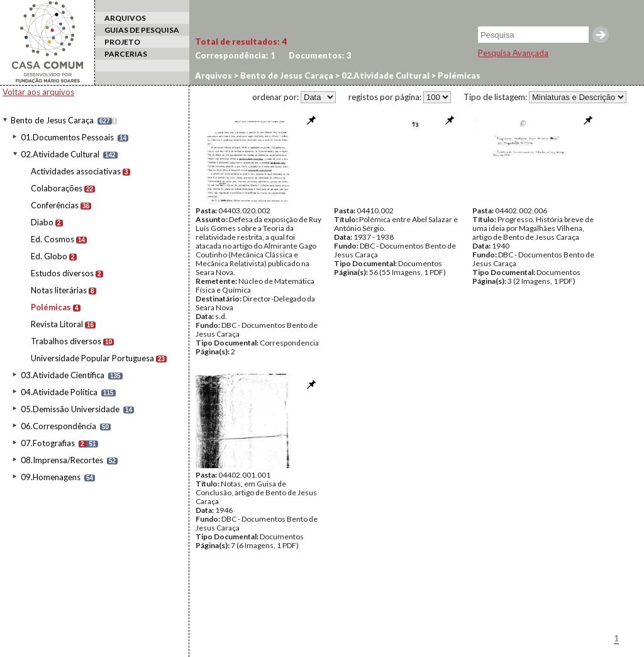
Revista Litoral (57, 324)
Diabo (42, 222)
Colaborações (57, 188)
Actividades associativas (76, 171)
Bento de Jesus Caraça (52, 120)
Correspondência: (235, 55)
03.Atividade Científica (63, 375)
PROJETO (122, 42)
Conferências (55, 205)
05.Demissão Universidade (70, 409)
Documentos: (320, 55)
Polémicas (51, 307)
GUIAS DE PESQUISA (142, 30)
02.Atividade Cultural (60, 154)
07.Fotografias (48, 443)
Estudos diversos (62, 273)
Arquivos (214, 76)
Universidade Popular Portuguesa (92, 358)
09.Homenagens (51, 477)
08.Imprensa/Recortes (62, 460)
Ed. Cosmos (53, 239)
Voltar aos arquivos (38, 92)
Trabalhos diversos (66, 341)
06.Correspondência (58, 426)
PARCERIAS (126, 54)
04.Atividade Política (59, 392)
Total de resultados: (241, 42)
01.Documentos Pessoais (67, 137)
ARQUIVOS (125, 18)
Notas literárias (59, 290)
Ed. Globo (49, 256)
